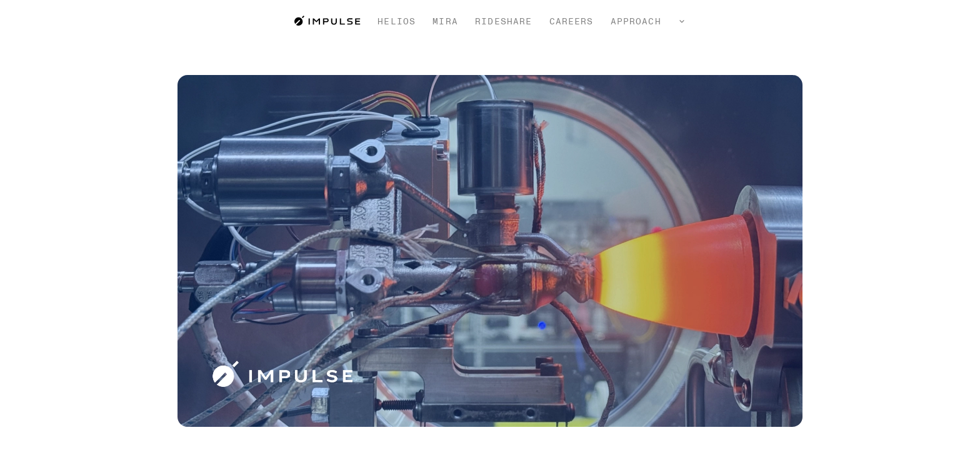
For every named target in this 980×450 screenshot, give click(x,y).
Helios (397, 22)
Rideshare (503, 22)
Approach (636, 22)
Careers (572, 22)
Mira (445, 22)
